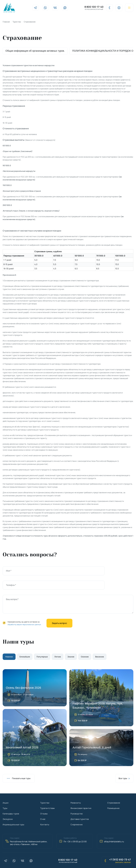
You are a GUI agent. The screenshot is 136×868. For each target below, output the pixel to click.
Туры (5, 795)
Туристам (17, 23)
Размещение (113, 795)
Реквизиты (76, 790)
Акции (6, 790)
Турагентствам (47, 795)
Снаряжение (77, 812)
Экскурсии (8, 806)
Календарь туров (11, 801)
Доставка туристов (80, 806)
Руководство (77, 801)
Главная (6, 23)
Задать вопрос (59, 610)
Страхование (114, 790)
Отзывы (44, 801)
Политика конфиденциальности (63, 861)
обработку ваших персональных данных (24, 612)
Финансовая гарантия (81, 795)
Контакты (45, 812)
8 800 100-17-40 (91, 7)
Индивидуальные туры (13, 812)
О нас (43, 806)
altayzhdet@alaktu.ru (114, 829)
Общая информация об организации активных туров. (35, 52)
